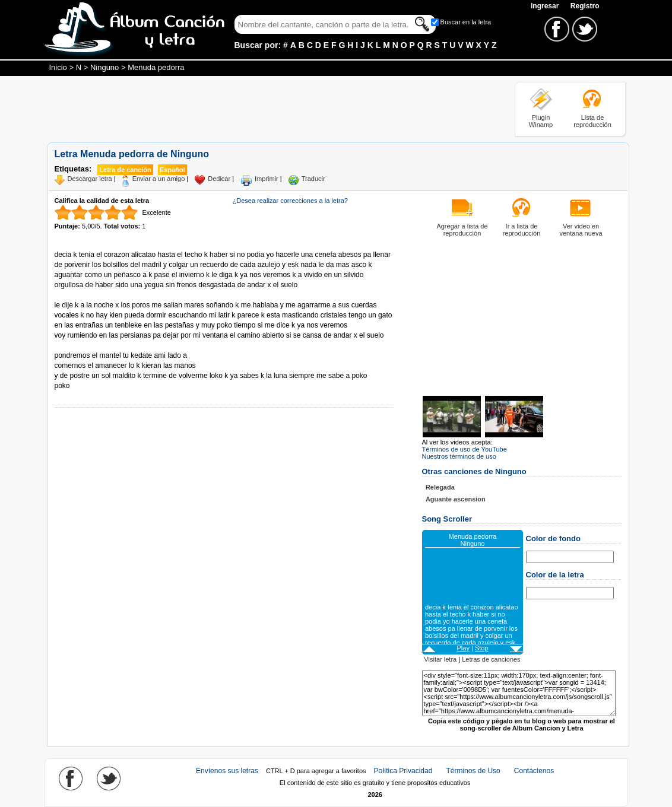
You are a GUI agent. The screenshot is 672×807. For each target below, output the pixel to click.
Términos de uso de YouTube (465, 449)
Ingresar (546, 6)
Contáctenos (534, 771)
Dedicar (219, 179)
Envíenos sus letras (227, 771)
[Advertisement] (263, 109)
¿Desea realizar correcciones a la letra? (290, 201)
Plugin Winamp (541, 121)
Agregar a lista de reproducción (462, 230)
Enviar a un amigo (159, 179)
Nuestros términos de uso (459, 456)
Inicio (58, 67)
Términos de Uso (473, 771)
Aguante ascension (456, 499)
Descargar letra (90, 179)
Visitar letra (440, 659)
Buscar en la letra (466, 22)
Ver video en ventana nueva (581, 230)
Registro (585, 6)
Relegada (440, 487)
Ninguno (104, 67)
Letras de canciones (491, 659)
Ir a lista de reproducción (522, 230)
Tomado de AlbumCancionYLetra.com (104, 346)
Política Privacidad (403, 771)
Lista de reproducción (592, 121)
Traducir (313, 179)
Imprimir (267, 179)
